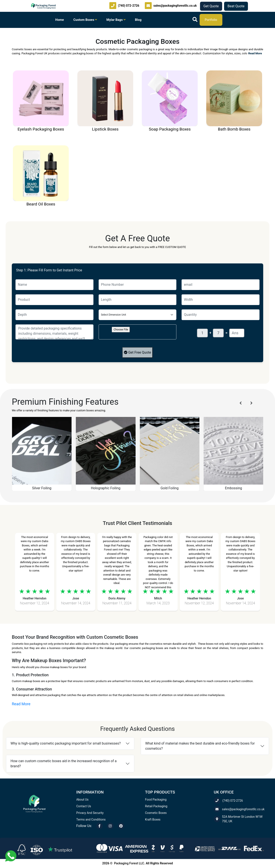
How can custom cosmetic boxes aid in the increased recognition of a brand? (64, 764)
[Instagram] (110, 826)
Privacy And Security (90, 813)
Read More (255, 53)
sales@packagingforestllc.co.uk (239, 809)
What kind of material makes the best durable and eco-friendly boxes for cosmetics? (200, 746)
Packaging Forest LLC (129, 863)
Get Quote (211, 6)
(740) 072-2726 (228, 801)
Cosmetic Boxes (156, 813)
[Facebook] (99, 826)
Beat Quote (236, 6)
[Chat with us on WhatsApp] (11, 856)
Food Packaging (156, 800)
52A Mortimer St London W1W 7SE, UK (238, 819)
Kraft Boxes (153, 819)
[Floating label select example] (138, 315)
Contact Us (84, 806)
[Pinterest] (121, 826)
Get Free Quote (137, 352)
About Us (82, 800)
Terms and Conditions (91, 819)
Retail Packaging (156, 806)
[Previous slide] (241, 403)
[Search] (195, 20)
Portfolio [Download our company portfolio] (211, 20)
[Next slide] (251, 403)
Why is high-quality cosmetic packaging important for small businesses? (66, 743)
